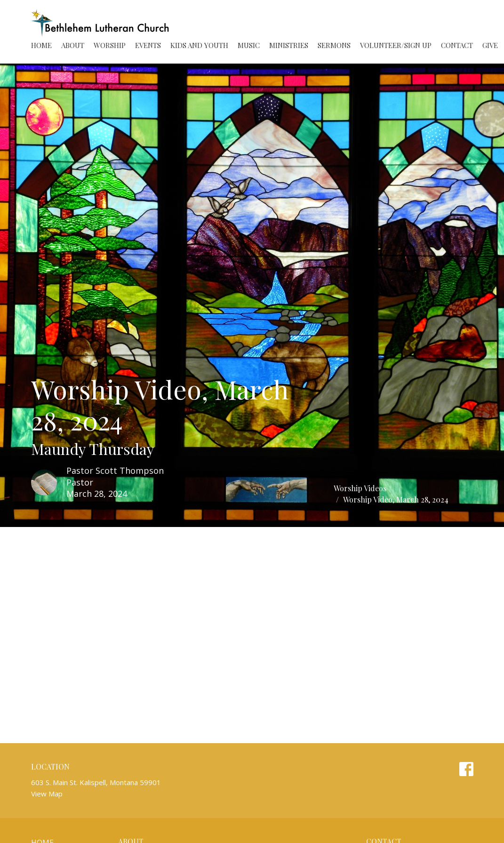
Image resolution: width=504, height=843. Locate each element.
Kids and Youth (199, 45)
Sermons (334, 45)
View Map (47, 794)
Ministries (289, 45)
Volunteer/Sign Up (396, 45)
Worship (110, 45)
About (73, 45)
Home (41, 45)
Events (148, 45)
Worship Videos (360, 488)
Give (490, 45)
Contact (457, 45)
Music (249, 45)
